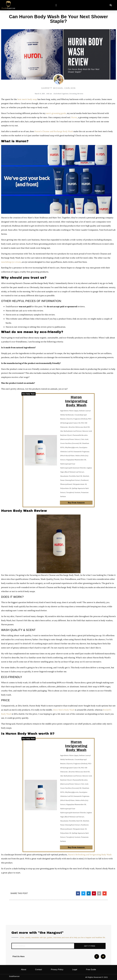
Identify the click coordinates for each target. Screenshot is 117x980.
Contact (39, 970)
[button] (56, 5)
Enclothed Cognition (61, 94)
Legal (75, 970)
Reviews (80, 94)
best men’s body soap (27, 99)
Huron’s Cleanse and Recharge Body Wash (54, 131)
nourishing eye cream (11, 262)
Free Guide (91, 970)
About (24, 970)
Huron (74, 117)
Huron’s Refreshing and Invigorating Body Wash (90, 855)
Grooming (73, 94)
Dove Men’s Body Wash (64, 710)
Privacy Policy (57, 970)
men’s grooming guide (56, 113)
